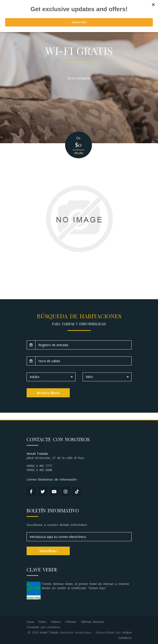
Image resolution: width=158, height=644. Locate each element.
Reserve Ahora (48, 393)
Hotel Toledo (49, 632)
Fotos (42, 622)
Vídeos (56, 622)
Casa (30, 622)
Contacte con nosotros (43, 627)
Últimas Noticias (93, 622)
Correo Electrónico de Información (52, 479)
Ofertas (71, 622)
